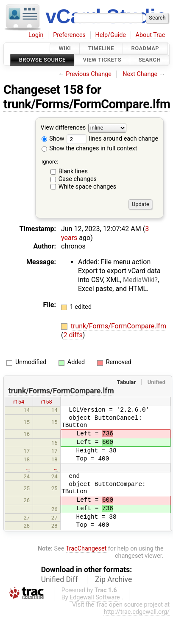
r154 (19, 402)
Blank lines (73, 171)
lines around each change (112, 139)
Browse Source (42, 60)
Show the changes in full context (89, 148)
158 (73, 90)
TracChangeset (86, 549)
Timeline (101, 48)
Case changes (78, 179)
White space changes (88, 187)
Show (53, 139)
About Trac (151, 35)
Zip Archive (113, 579)
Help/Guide (111, 35)
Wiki (65, 48)
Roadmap (145, 48)
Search (150, 60)
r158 (47, 402)
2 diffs (73, 335)
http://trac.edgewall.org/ (137, 612)
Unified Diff (60, 579)
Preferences (69, 35)
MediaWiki (139, 280)
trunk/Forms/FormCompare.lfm (87, 104)
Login (36, 35)
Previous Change (89, 74)
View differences (63, 128)
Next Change (140, 74)
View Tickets (102, 60)
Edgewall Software (95, 597)
